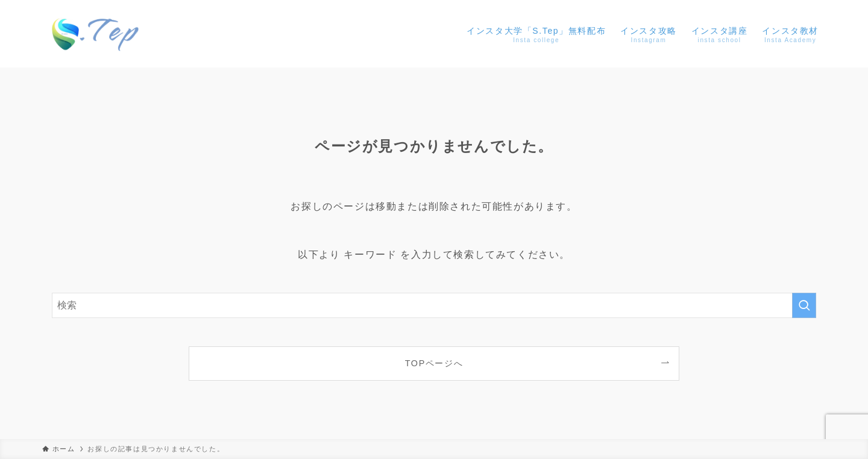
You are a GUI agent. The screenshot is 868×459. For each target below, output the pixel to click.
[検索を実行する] (804, 305)
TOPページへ (434, 363)
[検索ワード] (434, 305)
